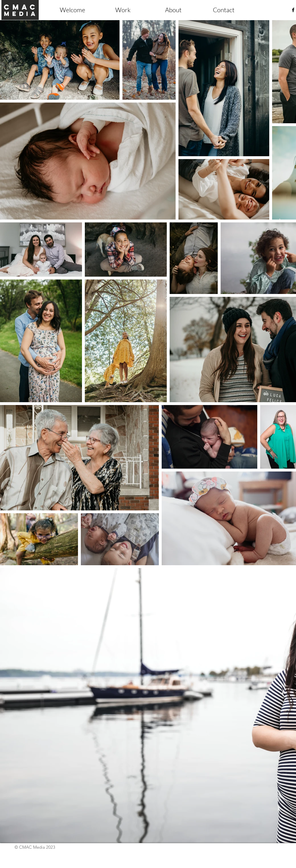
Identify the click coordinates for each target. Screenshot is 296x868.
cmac (21, 7)
